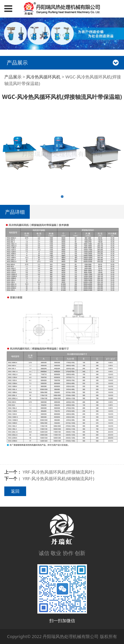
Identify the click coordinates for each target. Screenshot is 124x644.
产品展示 (13, 77)
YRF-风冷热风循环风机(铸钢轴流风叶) (59, 479)
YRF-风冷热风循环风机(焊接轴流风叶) (59, 472)
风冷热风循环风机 (43, 77)
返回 (15, 491)
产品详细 (15, 212)
